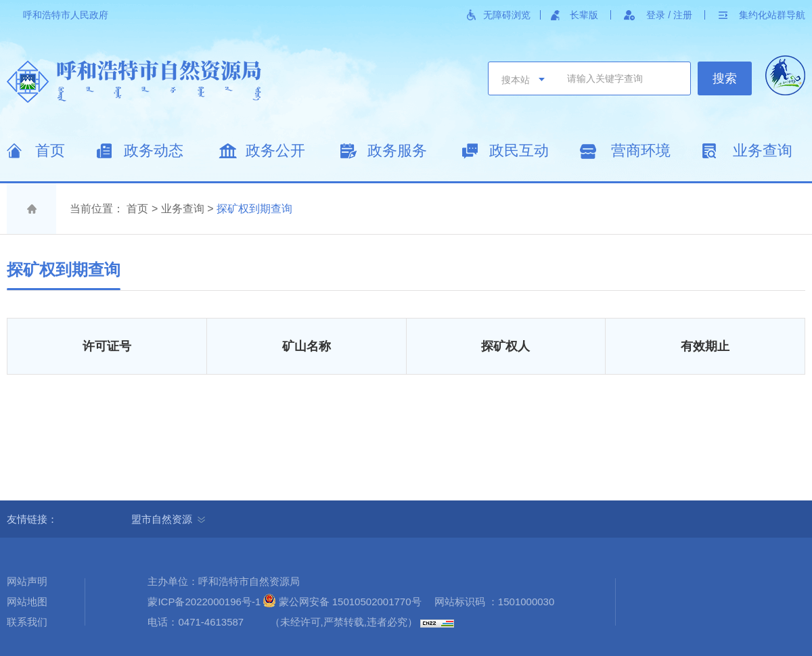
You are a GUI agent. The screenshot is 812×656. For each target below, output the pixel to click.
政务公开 (275, 150)
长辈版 (584, 15)
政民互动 (519, 150)
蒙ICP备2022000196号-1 (204, 602)
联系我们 (27, 622)
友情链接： (37, 519)
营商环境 (641, 150)
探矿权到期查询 (254, 209)
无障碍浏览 (507, 15)
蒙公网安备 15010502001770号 (350, 602)
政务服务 (397, 150)
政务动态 (154, 150)
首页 (50, 150)
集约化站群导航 (772, 15)
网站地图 (27, 602)
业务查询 (763, 150)
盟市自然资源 (168, 519)
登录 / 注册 (669, 15)
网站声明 (27, 581)
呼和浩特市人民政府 (66, 15)
